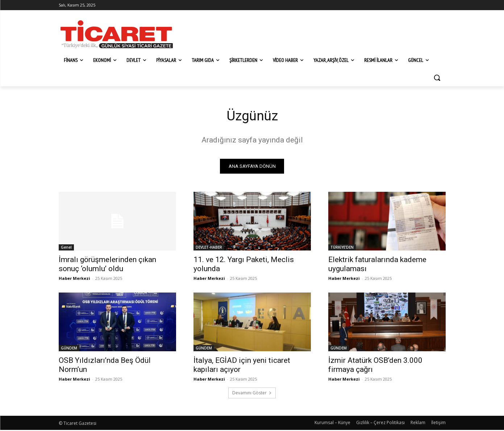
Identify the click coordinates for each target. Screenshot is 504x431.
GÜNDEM (69, 349)
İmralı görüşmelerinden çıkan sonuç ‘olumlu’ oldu (107, 265)
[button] (437, 78)
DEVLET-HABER (209, 248)
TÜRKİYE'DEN (342, 248)
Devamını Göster (252, 394)
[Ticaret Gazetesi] (117, 34)
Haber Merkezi (74, 279)
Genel (66, 248)
